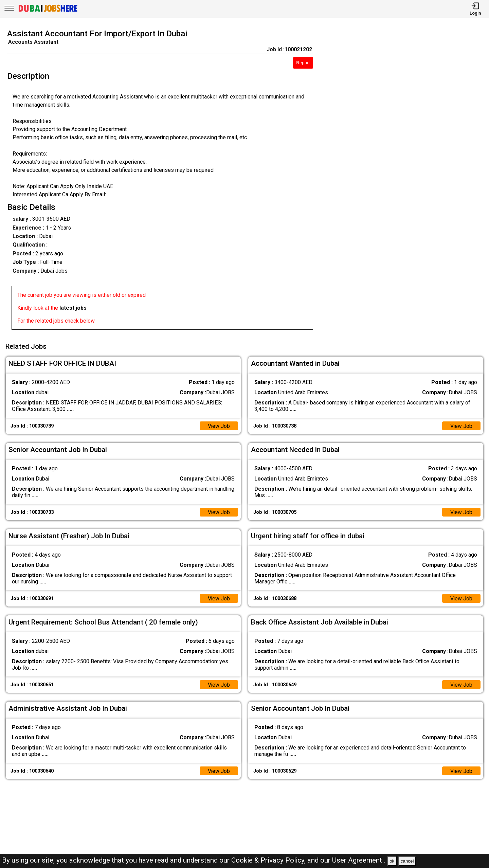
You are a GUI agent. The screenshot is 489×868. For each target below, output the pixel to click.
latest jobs (73, 308)
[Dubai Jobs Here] (48, 11)
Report (303, 63)
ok (392, 861)
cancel (407, 861)
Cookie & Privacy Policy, (269, 860)
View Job (219, 425)
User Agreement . (359, 860)
